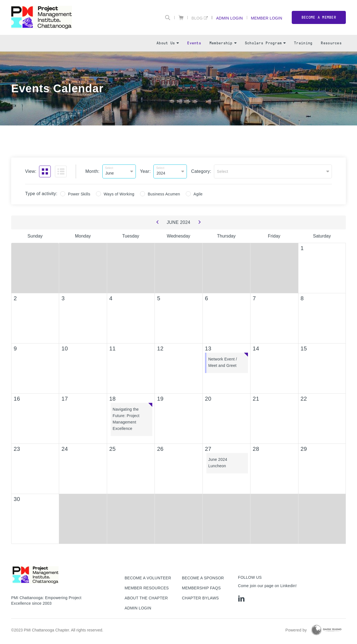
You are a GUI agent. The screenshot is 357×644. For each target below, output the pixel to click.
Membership (223, 43)
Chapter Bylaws (200, 598)
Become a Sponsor (203, 578)
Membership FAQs (201, 588)
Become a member (319, 17)
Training (303, 43)
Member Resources (147, 588)
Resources (331, 43)
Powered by (296, 630)
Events (194, 43)
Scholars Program (265, 43)
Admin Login (230, 18)
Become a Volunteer (148, 578)
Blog (197, 18)
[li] (241, 599)
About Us (168, 43)
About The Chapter (146, 598)
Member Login (267, 18)
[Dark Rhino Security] (326, 630)
